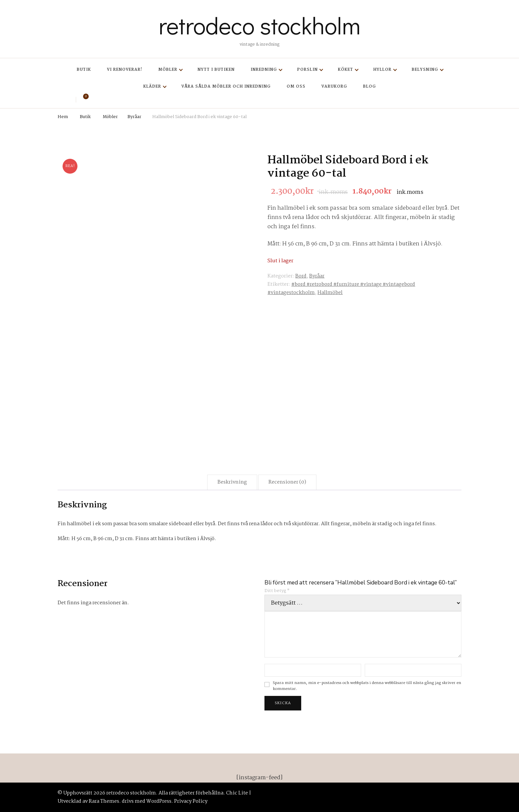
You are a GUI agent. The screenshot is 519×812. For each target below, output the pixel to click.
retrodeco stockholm (259, 25)
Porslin (307, 70)
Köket (346, 70)
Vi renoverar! (125, 70)
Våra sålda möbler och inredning (226, 86)
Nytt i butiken (216, 70)
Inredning (264, 70)
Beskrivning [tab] (232, 482)
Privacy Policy (191, 801)
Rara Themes (104, 801)
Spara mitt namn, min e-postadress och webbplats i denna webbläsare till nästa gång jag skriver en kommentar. (367, 686)
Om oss (296, 86)
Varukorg (334, 86)
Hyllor (382, 70)
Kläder (152, 86)
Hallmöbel (330, 293)
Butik (84, 70)
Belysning (425, 70)
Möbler (168, 70)
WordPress (159, 801)
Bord (301, 276)
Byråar (317, 276)
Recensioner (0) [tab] (287, 482)
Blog (370, 86)
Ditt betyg (277, 591)
